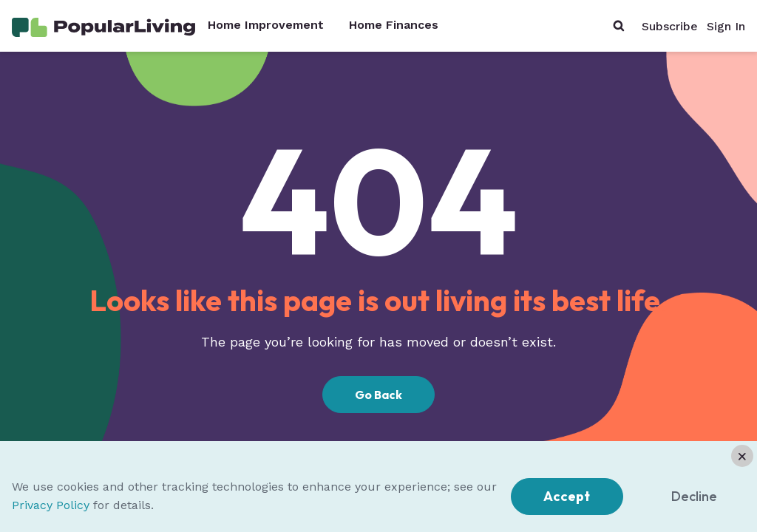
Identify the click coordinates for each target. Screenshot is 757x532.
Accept (567, 496)
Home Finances (394, 25)
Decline (694, 496)
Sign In (726, 26)
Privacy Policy (51, 505)
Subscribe (670, 26)
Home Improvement (266, 25)
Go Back (378, 395)
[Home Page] (103, 26)
